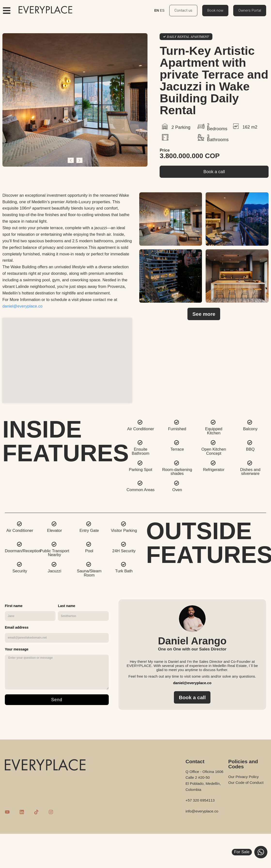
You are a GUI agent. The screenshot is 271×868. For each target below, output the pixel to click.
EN (157, 10)
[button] (71, 160)
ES (162, 10)
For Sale (242, 852)
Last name (66, 606)
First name (14, 606)
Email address (17, 627)
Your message (17, 649)
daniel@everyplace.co (22, 306)
